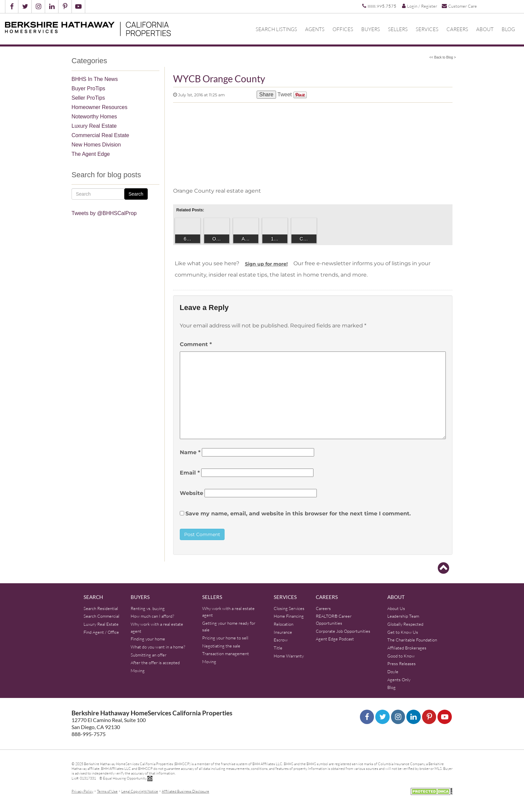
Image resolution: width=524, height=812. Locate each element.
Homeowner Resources (99, 107)
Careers (457, 29)
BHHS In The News (95, 79)
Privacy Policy (82, 791)
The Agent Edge (91, 154)
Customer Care (459, 6)
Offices (343, 29)
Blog (508, 29)
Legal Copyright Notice (140, 791)
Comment (196, 344)
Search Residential (101, 608)
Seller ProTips (88, 98)
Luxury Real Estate (94, 126)
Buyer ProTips (88, 88)
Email (190, 473)
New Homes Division (96, 145)
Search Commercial (101, 616)
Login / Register (420, 6)
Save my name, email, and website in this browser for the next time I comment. (298, 514)
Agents (315, 29)
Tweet (285, 94)
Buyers (371, 29)
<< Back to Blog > (443, 57)
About (485, 29)
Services (427, 29)
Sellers (398, 29)
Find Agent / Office (101, 632)
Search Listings (276, 29)
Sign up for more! (266, 264)
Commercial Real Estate (100, 135)
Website (191, 493)
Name (190, 452)
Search (136, 194)
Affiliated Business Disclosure (185, 791)
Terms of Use (107, 791)
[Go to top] (443, 568)
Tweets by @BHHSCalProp (104, 213)
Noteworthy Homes (94, 117)
